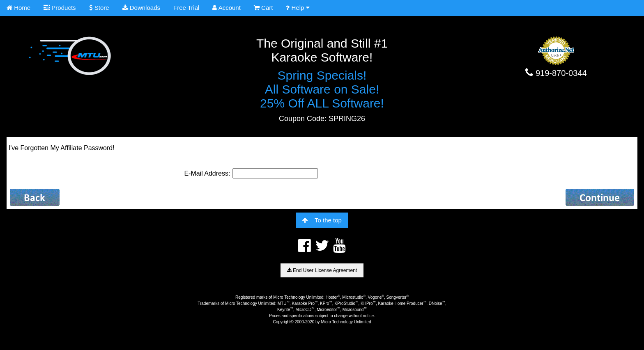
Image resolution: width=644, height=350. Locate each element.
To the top (322, 220)
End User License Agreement (322, 270)
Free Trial (186, 8)
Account (227, 8)
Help (298, 8)
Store (99, 8)
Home (18, 8)
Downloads (141, 8)
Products (60, 8)
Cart (263, 8)
